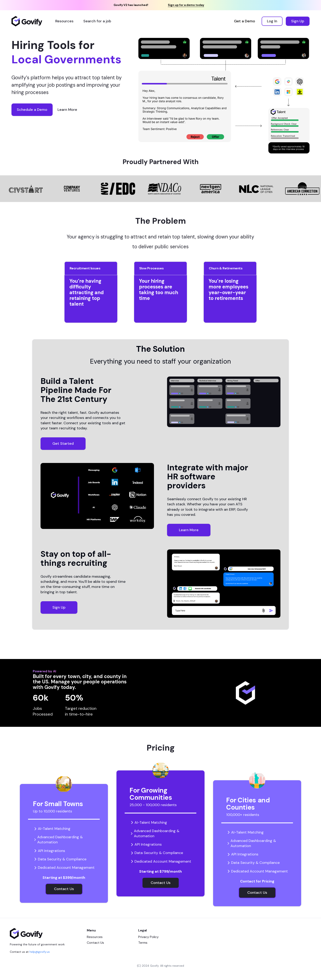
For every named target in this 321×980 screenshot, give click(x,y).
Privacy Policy (148, 937)
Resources (95, 937)
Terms (143, 943)
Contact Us (95, 943)
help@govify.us (40, 952)
